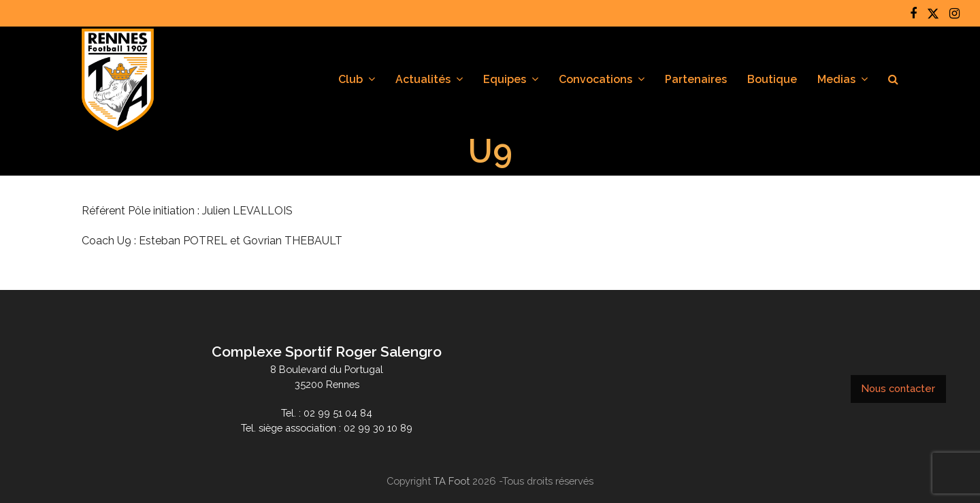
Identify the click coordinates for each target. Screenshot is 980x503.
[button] (893, 80)
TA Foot (452, 481)
